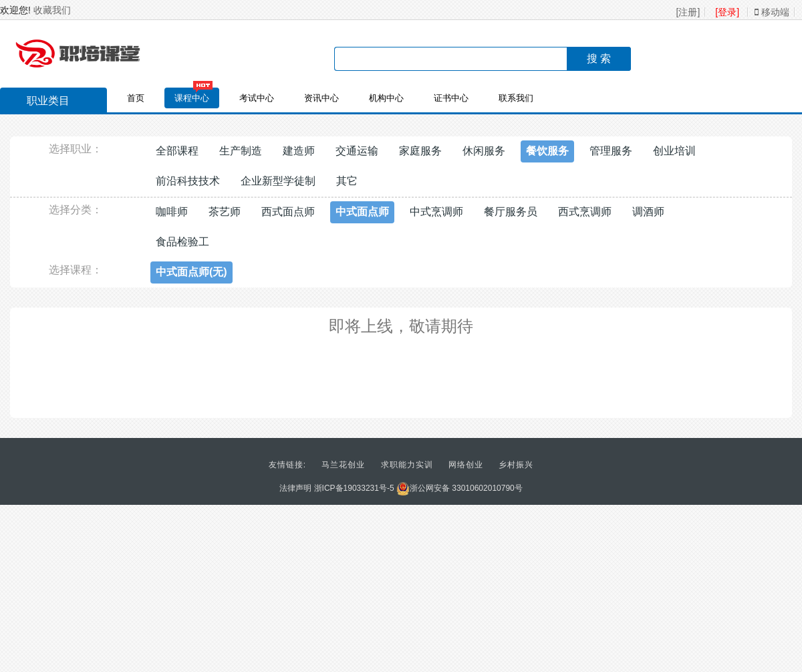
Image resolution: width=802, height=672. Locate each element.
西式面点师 (288, 212)
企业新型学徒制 (278, 181)
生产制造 (241, 151)
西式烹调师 (585, 212)
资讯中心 (321, 98)
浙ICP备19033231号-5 (354, 488)
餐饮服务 (547, 151)
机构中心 (386, 98)
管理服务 (611, 151)
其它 (347, 181)
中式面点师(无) (191, 272)
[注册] (688, 12)
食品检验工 (182, 242)
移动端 (772, 12)
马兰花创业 (343, 465)
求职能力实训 (407, 465)
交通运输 (357, 151)
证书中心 (451, 98)
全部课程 (177, 151)
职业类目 (41, 102)
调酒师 (648, 212)
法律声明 (295, 488)
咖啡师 (172, 212)
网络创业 (466, 465)
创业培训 (674, 151)
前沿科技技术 (188, 181)
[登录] (727, 12)
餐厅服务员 (511, 212)
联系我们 (516, 98)
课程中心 (192, 98)
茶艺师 (225, 212)
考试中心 (257, 98)
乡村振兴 (516, 465)
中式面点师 (362, 212)
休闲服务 (484, 151)
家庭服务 (420, 151)
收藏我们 (52, 10)
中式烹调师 (436, 212)
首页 (136, 98)
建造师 (299, 151)
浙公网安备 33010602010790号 (459, 488)
